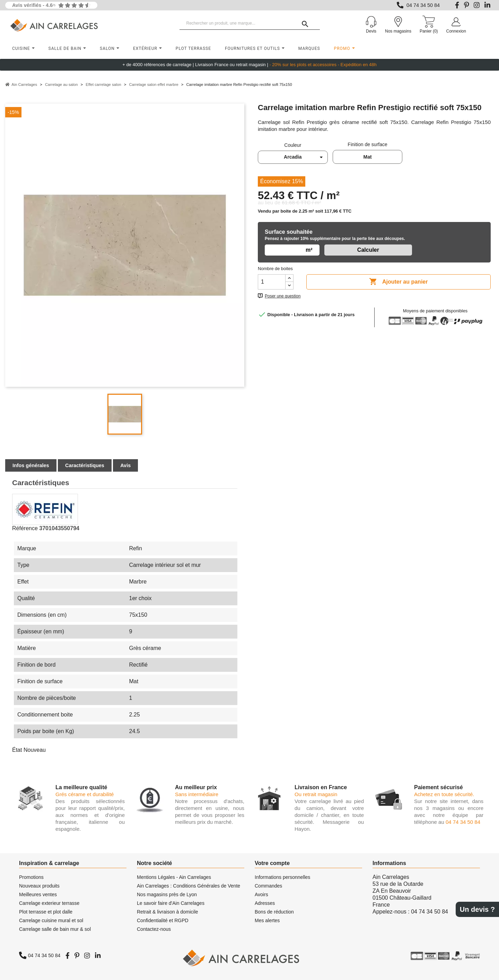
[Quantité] (272, 282)
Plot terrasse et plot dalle (46, 912)
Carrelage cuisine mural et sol (51, 920)
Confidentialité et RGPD (163, 920)
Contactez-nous (154, 929)
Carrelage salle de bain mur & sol (55, 929)
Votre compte (272, 863)
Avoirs (261, 894)
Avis (125, 465)
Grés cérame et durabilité (85, 794)
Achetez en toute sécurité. (444, 794)
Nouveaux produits (39, 886)
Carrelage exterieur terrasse (49, 903)
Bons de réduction (274, 912)
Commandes (268, 886)
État (17, 750)
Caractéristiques (85, 465)
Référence (25, 528)
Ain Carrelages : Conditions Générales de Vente (189, 886)
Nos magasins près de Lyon (167, 894)
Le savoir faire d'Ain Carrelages (171, 903)
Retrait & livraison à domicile (168, 912)
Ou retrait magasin (316, 794)
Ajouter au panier (398, 282)
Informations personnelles (282, 877)
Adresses (265, 903)
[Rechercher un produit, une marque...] (250, 24)
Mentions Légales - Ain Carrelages (174, 877)
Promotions (31, 877)
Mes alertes (267, 920)
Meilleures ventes (38, 894)
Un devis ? (477, 909)
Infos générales (31, 465)
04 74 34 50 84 (423, 5)
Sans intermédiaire (197, 794)
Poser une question (283, 296)
